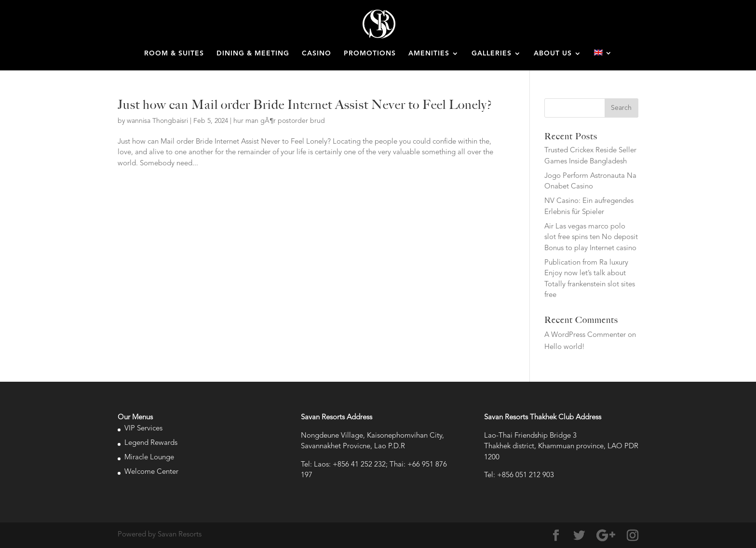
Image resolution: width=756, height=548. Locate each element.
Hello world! (565, 347)
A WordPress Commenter (585, 335)
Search (621, 108)
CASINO (317, 53)
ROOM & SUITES (174, 53)
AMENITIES (429, 53)
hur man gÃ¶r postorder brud (279, 121)
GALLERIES (492, 53)
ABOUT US (553, 53)
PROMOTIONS (370, 53)
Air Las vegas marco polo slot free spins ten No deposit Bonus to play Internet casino (591, 238)
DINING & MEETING (253, 53)
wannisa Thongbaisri (157, 121)
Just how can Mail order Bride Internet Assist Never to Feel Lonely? (305, 105)
